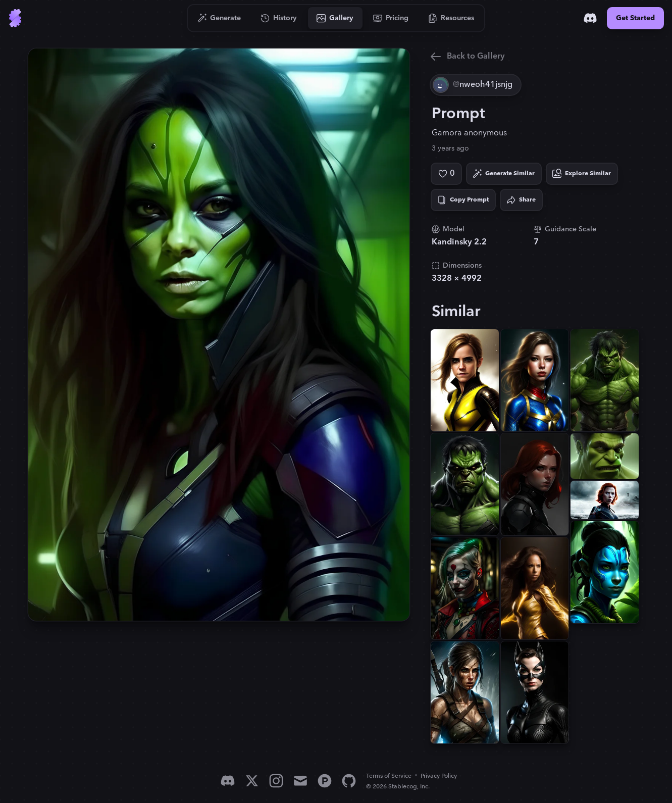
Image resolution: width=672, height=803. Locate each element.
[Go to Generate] (219, 18)
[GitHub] (349, 781)
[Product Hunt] (325, 781)
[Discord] (590, 18)
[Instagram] (276, 781)
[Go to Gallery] (335, 18)
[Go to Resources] (451, 18)
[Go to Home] (15, 18)
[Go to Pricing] (391, 18)
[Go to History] (279, 18)
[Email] (300, 781)
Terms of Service (389, 776)
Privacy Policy (439, 776)
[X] (252, 781)
